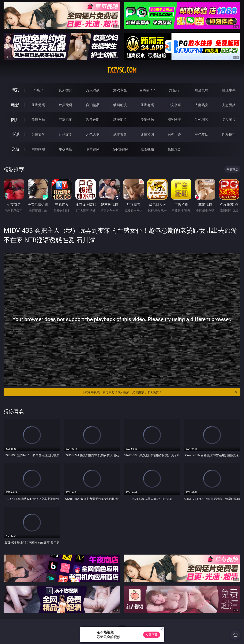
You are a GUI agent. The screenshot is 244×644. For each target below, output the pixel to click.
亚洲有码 (147, 105)
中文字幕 (174, 105)
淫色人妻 (93, 134)
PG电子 (38, 90)
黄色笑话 (202, 134)
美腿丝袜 (147, 120)
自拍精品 (93, 105)
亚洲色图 (65, 120)
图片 (15, 119)
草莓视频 (93, 149)
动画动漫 (120, 105)
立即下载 (152, 635)
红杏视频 (147, 149)
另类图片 (229, 120)
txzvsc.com (122, 70)
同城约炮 (38, 149)
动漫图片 (120, 120)
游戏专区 (120, 90)
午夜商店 (65, 149)
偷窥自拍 (38, 120)
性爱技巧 (229, 134)
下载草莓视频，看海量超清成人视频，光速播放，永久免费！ (160, 392)
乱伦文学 (65, 134)
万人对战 (93, 90)
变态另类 (229, 105)
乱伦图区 (202, 120)
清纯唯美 (174, 120)
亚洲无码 (38, 105)
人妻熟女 (202, 105)
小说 (15, 134)
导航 (15, 149)
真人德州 (65, 90)
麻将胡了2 (147, 90)
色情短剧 (174, 149)
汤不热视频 (120, 149)
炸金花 (174, 90)
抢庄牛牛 (229, 90)
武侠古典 (120, 134)
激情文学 (38, 134)
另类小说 (174, 134)
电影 (15, 105)
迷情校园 (147, 134)
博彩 (15, 90)
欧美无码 (65, 105)
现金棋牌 (202, 90)
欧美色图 (93, 120)
